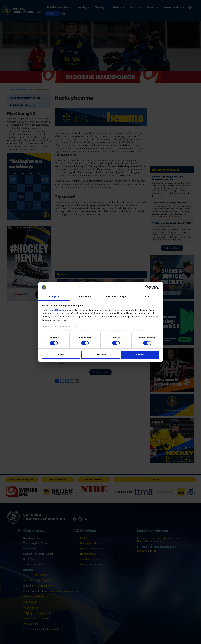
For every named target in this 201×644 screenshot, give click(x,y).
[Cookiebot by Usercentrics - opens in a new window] (147, 287)
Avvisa (61, 355)
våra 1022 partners (58, 310)
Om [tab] (147, 297)
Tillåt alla (140, 355)
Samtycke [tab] (54, 297)
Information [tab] (85, 297)
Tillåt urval (100, 355)
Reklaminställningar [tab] (116, 297)
